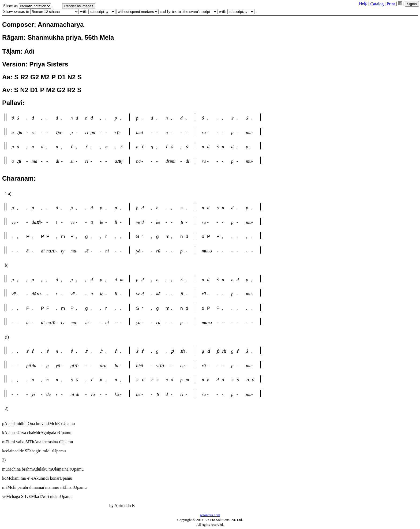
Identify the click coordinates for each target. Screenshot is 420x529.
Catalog (377, 4)
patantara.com (210, 515)
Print (391, 4)
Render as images (79, 6)
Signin (412, 4)
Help (363, 3)
